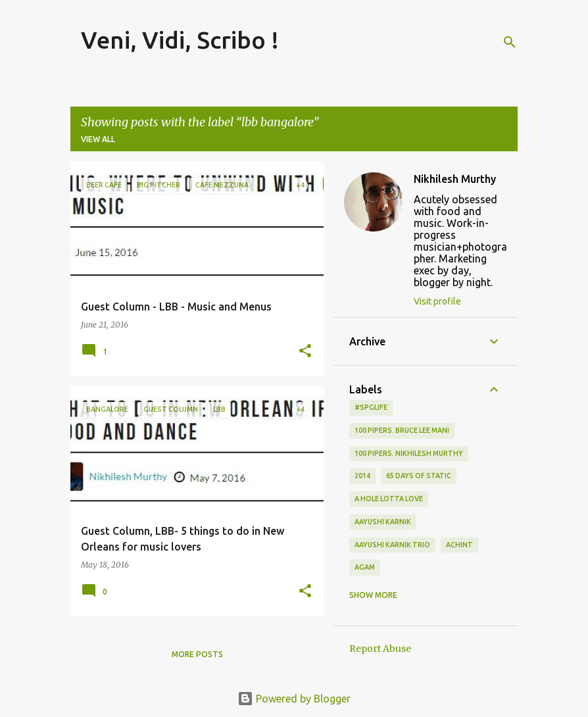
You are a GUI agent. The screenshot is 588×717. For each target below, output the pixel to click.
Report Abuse (380, 649)
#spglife (371, 407)
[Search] (510, 42)
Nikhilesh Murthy (455, 179)
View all (98, 139)
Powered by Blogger (294, 699)
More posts (197, 654)
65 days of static (419, 476)
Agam (365, 567)
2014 (362, 476)
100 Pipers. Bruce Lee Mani (402, 430)
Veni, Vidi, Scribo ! (180, 40)
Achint (459, 545)
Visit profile (437, 301)
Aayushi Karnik (383, 522)
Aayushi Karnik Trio (392, 545)
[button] (305, 352)
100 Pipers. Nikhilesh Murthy (409, 453)
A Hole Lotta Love (389, 499)
